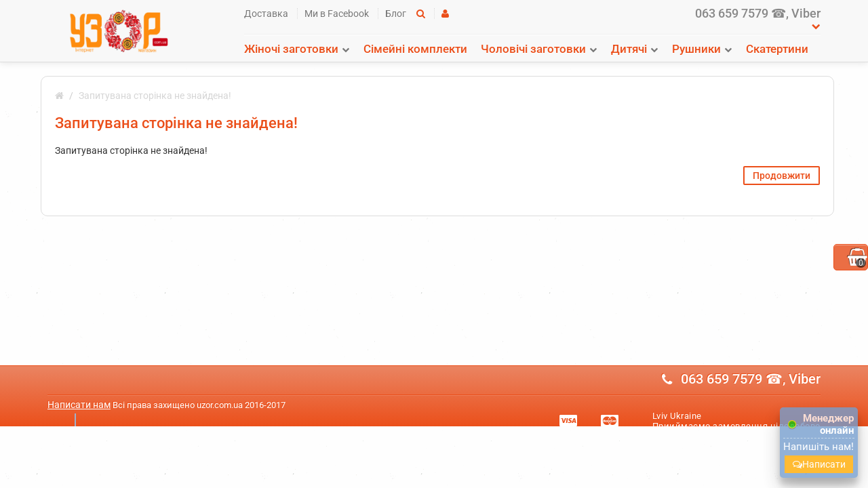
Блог (396, 14)
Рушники (696, 49)
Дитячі (629, 49)
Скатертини (777, 49)
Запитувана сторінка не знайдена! (155, 96)
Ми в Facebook (337, 14)
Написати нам (79, 405)
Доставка (266, 14)
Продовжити (782, 176)
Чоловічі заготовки (533, 49)
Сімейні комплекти (415, 49)
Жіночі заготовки (291, 49)
